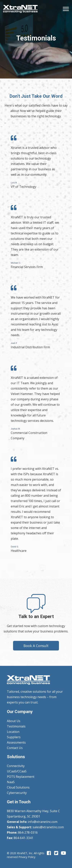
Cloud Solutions (18, 787)
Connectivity (16, 766)
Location (13, 732)
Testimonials (16, 726)
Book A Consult (36, 646)
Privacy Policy (27, 857)
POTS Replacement (21, 777)
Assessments (16, 742)
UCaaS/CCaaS (17, 771)
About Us (14, 721)
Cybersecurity (17, 793)
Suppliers (14, 737)
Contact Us (15, 748)
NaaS (11, 782)
